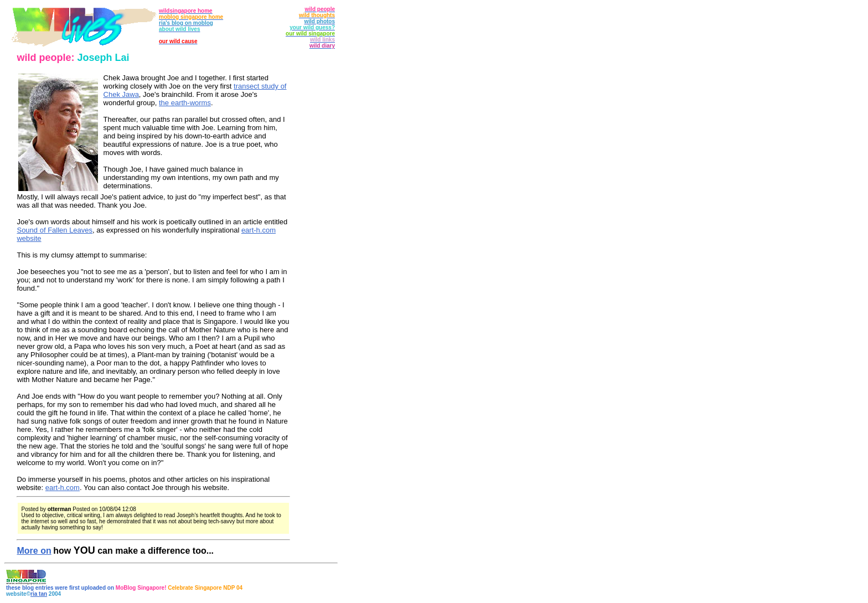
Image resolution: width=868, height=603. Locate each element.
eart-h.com (63, 488)
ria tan (39, 594)
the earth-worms (185, 103)
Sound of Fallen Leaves (55, 230)
